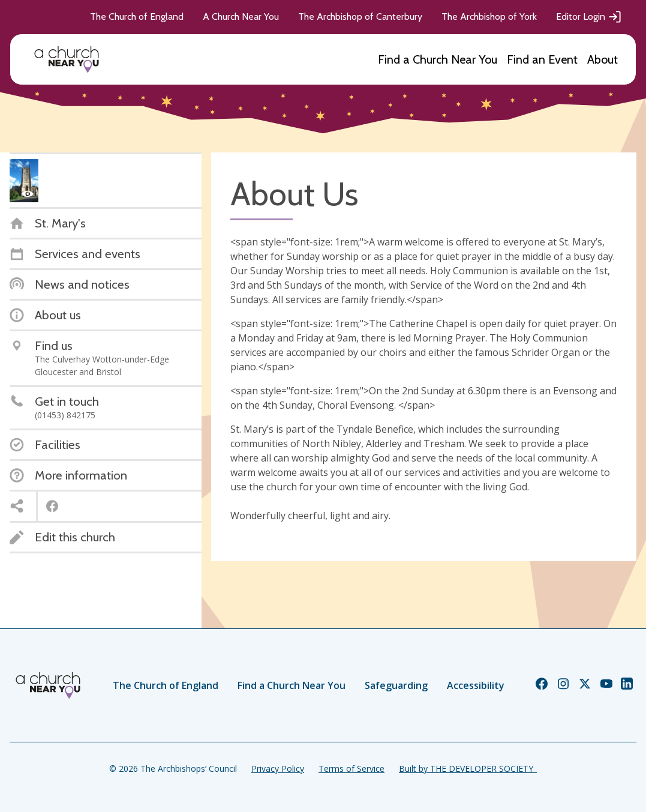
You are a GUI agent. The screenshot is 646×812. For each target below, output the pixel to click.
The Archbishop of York (489, 17)
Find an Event (542, 59)
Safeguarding (396, 685)
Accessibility (476, 685)
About (603, 59)
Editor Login (589, 17)
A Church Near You (241, 17)
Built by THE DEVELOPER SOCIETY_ (468, 768)
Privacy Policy (278, 768)
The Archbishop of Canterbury (360, 17)
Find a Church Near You (438, 59)
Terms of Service (351, 768)
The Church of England (137, 17)
